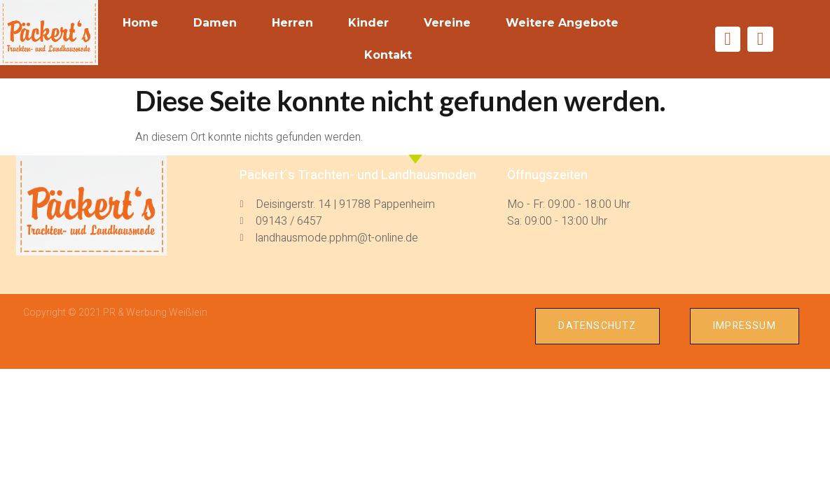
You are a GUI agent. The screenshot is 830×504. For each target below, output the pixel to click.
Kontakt (388, 55)
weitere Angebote (562, 23)
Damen (215, 23)
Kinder (368, 23)
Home (140, 23)
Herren (292, 23)
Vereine (447, 23)
